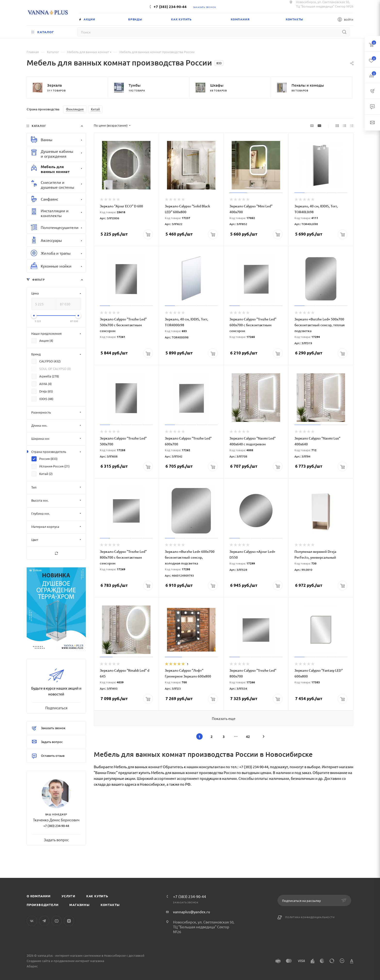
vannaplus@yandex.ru (192, 912)
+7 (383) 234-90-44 (170, 7)
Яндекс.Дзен (69, 921)
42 (248, 736)
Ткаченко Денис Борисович (56, 820)
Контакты (110, 905)
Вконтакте (32, 921)
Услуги (68, 896)
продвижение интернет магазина (79, 961)
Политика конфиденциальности (310, 917)
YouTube (57, 921)
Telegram (44, 921)
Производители (43, 905)
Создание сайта (38, 961)
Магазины (79, 905)
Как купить (97, 896)
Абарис (32, 966)
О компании (39, 896)
